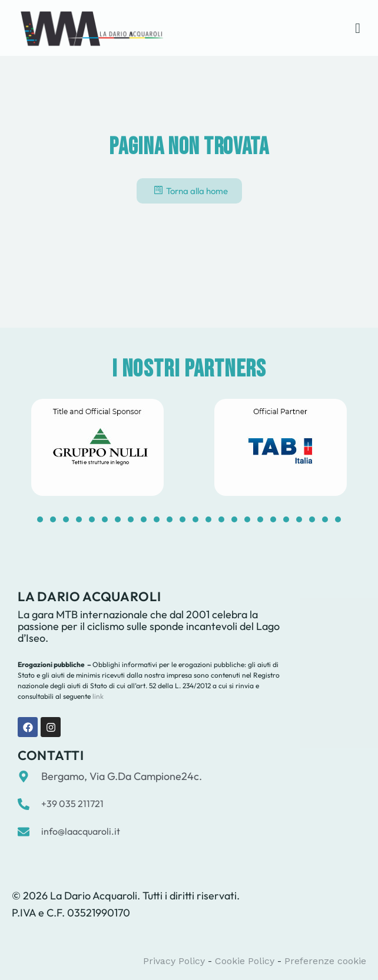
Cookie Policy (245, 961)
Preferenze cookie (325, 961)
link (97, 696)
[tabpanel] (97, 447)
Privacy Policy (174, 961)
